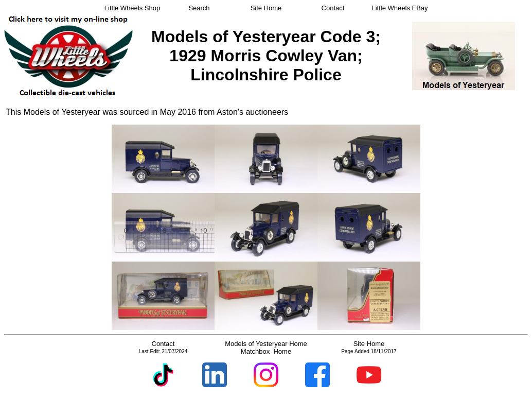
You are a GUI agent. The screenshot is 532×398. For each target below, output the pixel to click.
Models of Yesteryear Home (266, 344)
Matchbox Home (266, 351)
